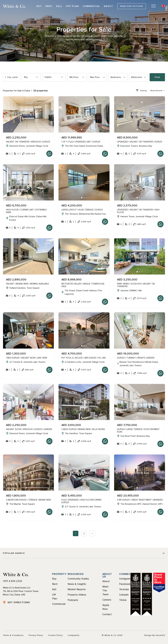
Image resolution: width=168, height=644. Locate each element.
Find (157, 77)
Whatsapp (49, 154)
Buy (39, 6)
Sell (59, 6)
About (108, 6)
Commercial (91, 6)
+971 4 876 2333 (12, 581)
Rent (49, 6)
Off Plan (72, 6)
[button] (26, 130)
